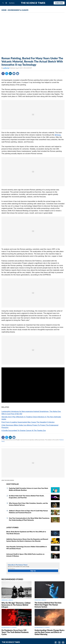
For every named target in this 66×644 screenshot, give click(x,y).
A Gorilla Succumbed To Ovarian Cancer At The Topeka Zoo (24, 431)
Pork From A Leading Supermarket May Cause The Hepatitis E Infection (28, 422)
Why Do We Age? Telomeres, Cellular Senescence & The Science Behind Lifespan (16, 605)
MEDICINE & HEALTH (7, 600)
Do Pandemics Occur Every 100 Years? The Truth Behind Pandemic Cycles (15, 632)
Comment (14, 74)
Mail (18, 74)
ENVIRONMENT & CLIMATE (18, 10)
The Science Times (33, 3)
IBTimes (58, 135)
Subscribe (59, 3)
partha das (6, 68)
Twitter (7, 74)
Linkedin (10, 74)
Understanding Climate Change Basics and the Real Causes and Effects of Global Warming (50, 632)
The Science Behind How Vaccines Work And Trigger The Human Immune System (48, 605)
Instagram (63, 642)
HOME (4, 10)
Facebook (3, 74)
